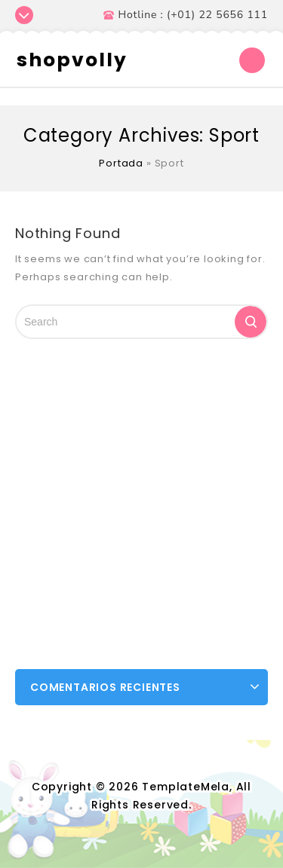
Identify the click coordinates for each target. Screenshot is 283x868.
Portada (121, 163)
